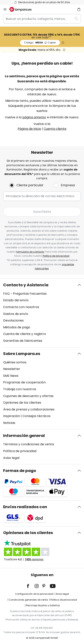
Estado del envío (16, 300)
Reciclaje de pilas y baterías (43, 605)
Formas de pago (20, 471)
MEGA (40, 43)
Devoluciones (13, 320)
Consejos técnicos (37, 416)
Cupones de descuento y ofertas (28, 396)
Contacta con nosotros (21, 307)
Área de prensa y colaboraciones (29, 409)
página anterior (34, 117)
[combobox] (42, 19)
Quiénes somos (15, 362)
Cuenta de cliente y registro (25, 334)
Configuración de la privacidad (34, 594)
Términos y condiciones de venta (28, 444)
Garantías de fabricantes (23, 341)
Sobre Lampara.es (22, 354)
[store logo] (23, 9)
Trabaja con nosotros (20, 389)
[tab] (42, 313)
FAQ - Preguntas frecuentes (25, 294)
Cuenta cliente (55, 129)
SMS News (11, 376)
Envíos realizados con (25, 507)
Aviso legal (11, 458)
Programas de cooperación (24, 382)
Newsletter (12, 369)
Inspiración (12, 416)
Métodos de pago (17, 327)
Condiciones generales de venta (28, 600)
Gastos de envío (16, 314)
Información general (24, 436)
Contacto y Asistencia (26, 285)
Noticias (9, 423)
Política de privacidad (56, 256)
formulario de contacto (30, 252)
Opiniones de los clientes (22, 403)
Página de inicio (29, 129)
